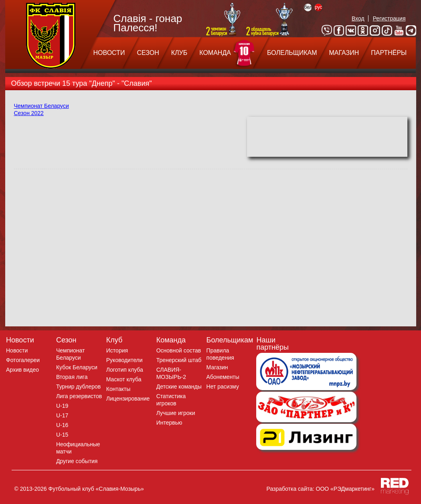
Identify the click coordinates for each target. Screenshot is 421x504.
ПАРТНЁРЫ (389, 53)
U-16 (62, 425)
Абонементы (223, 377)
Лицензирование (128, 399)
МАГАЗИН (344, 53)
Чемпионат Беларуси (41, 106)
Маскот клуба (124, 379)
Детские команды (179, 387)
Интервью (169, 423)
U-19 (62, 406)
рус (318, 7)
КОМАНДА (215, 53)
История (117, 350)
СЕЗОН (148, 53)
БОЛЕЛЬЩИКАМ (292, 53)
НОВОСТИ (109, 53)
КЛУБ (179, 53)
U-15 (62, 435)
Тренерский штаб (179, 360)
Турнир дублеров (78, 387)
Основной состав (179, 350)
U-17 (62, 415)
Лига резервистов (79, 396)
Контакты (118, 389)
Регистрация (389, 18)
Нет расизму (223, 387)
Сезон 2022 (29, 113)
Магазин (217, 367)
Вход (358, 18)
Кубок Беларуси (77, 367)
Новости (17, 350)
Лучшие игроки (176, 413)
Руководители (124, 360)
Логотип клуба (125, 370)
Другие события (77, 461)
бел (308, 7)
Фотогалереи (23, 360)
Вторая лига (72, 377)
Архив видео (22, 370)
